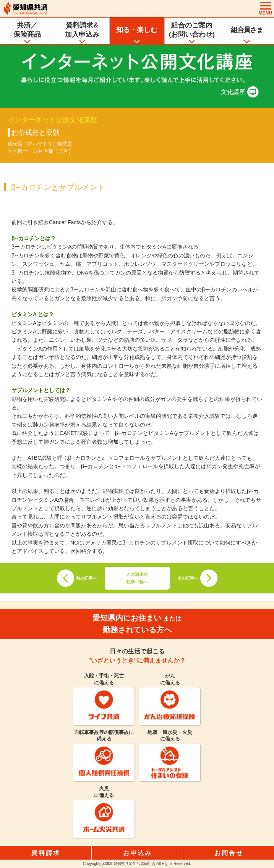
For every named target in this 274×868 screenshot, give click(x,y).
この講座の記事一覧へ (137, 578)
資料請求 (46, 853)
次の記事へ (188, 578)
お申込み (138, 853)
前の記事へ (87, 578)
